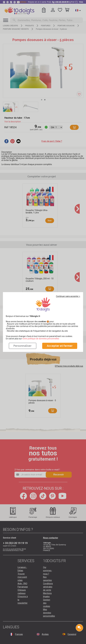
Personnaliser (22, 346)
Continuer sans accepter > (68, 296)
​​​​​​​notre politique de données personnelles (41, 339)
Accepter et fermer (60, 346)
